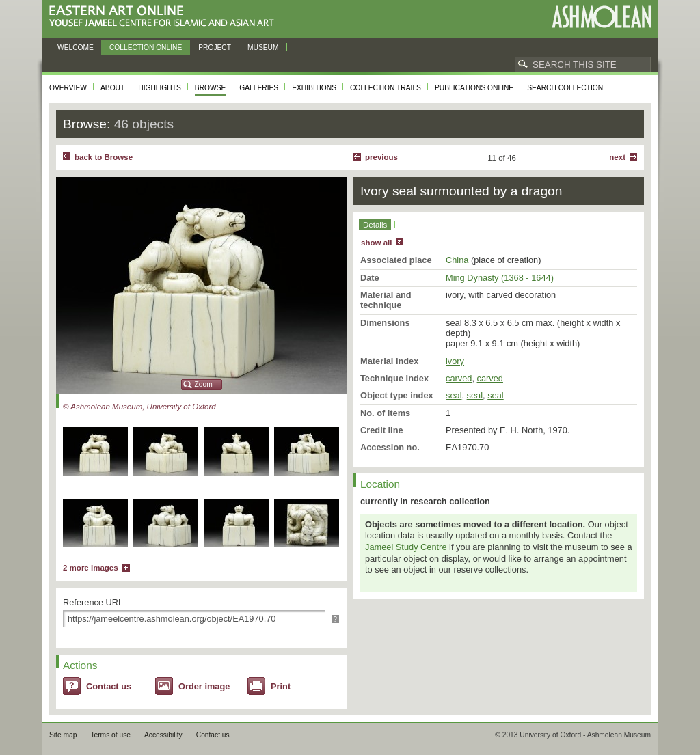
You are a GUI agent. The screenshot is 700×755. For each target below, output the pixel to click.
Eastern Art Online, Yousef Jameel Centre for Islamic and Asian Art (165, 17)
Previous (381, 157)
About (112, 88)
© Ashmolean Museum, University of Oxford (139, 407)
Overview (68, 88)
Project (215, 47)
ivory (455, 361)
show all (376, 243)
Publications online (474, 88)
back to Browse (104, 157)
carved (459, 378)
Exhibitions (314, 88)
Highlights (160, 88)
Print (281, 686)
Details (375, 225)
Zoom (204, 384)
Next (617, 157)
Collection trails (386, 88)
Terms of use (110, 735)
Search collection (565, 88)
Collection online (146, 47)
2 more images (91, 568)
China (457, 260)
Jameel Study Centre (406, 547)
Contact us (109, 686)
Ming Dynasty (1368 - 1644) (500, 278)
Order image (204, 686)
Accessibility (163, 735)
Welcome (76, 47)
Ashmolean (601, 17)
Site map (63, 735)
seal (454, 395)
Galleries (259, 88)
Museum (263, 47)
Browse (211, 88)
